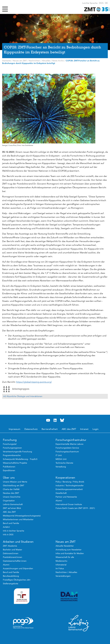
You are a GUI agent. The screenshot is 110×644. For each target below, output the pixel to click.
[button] (106, 3)
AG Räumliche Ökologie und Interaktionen (23, 396)
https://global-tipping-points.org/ (34, 382)
